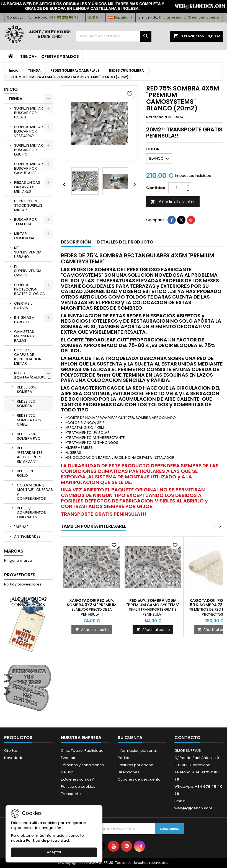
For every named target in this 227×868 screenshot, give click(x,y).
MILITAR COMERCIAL (24, 236)
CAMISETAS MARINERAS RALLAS (24, 336)
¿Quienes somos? (77, 779)
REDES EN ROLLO (25, 473)
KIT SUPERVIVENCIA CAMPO (28, 271)
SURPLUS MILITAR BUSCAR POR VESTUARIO (29, 131)
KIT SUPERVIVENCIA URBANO (28, 252)
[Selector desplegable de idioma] (121, 17)
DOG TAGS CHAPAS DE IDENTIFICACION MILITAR (28, 357)
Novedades (15, 758)
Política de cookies (78, 787)
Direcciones (128, 772)
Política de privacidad (47, 840)
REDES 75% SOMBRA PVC (29, 436)
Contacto (15, 17)
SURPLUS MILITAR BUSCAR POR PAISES (29, 113)
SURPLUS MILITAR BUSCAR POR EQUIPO (29, 150)
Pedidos (125, 758)
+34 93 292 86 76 (64, 17)
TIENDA (27, 56)
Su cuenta (130, 738)
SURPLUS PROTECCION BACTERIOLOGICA (29, 289)
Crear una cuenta (203, 17)
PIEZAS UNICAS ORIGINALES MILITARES (27, 187)
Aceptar (54, 852)
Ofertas (11, 751)
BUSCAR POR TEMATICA (25, 222)
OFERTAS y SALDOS (60, 56)
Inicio (11, 89)
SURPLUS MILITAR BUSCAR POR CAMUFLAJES (29, 168)
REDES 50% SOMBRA (26, 389)
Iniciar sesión (171, 17)
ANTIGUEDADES (27, 536)
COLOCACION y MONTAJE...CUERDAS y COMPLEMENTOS (35, 492)
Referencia (157, 117)
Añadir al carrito (172, 202)
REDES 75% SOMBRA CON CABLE (29, 420)
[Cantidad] (177, 188)
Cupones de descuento (139, 779)
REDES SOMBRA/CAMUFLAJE (33, 375)
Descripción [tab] (76, 242)
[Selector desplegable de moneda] (96, 17)
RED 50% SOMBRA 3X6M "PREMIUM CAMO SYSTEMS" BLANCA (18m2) (153, 605)
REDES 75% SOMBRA (26, 404)
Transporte (71, 794)
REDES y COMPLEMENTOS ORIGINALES (31, 513)
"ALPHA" (21, 527)
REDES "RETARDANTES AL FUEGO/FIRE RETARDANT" (30, 455)
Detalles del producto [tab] (125, 242)
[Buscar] (113, 36)
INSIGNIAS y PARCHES (24, 320)
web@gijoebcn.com (193, 808)
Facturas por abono (136, 765)
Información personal (137, 751)
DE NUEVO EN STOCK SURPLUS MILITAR (28, 205)
